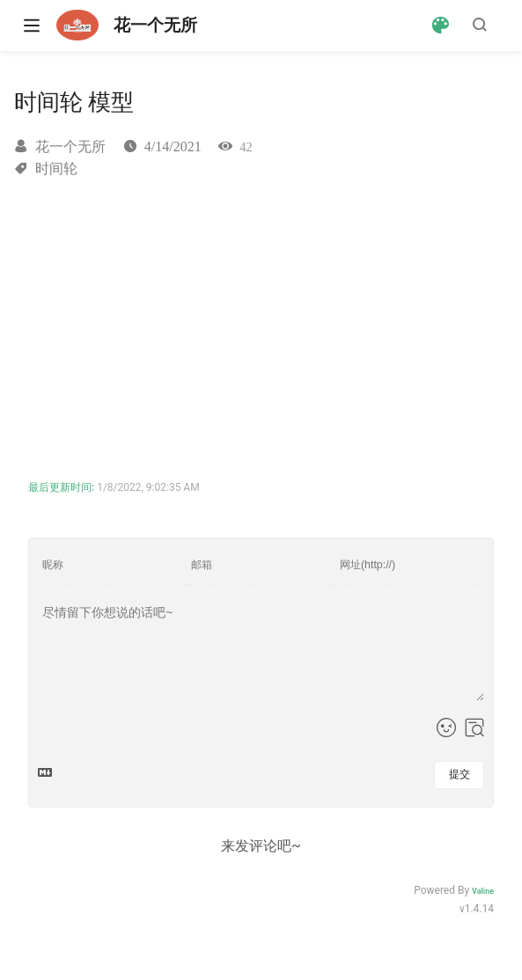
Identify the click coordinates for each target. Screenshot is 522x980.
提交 (460, 774)
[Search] (482, 25)
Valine (483, 891)
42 (246, 146)
